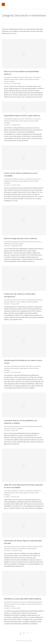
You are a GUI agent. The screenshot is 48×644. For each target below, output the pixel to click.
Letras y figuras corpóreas (32, 79)
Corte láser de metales (11, 77)
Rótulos (6, 81)
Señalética (12, 81)
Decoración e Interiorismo (25, 77)
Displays (21, 79)
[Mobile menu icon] (3, 4)
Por (7, 83)
